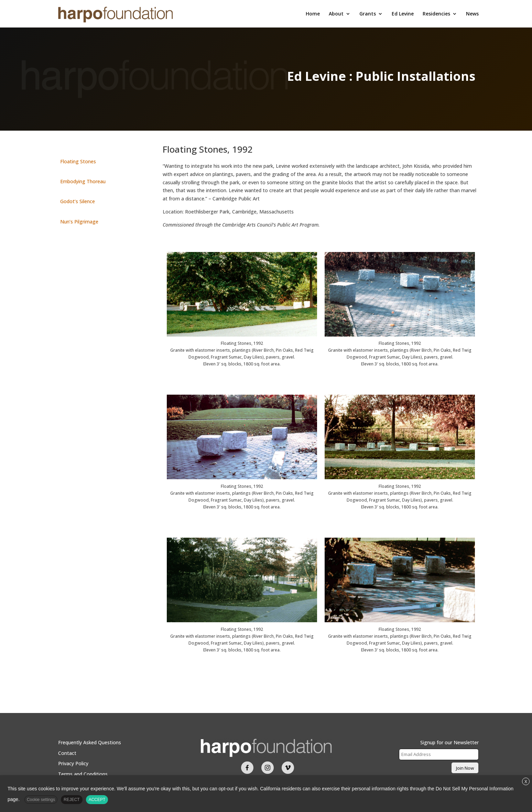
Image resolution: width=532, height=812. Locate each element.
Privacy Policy (73, 763)
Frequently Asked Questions (90, 742)
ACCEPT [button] (97, 800)
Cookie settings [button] (41, 800)
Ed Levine (403, 14)
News (472, 14)
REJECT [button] (72, 800)
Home (313, 14)
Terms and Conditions (83, 774)
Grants (368, 14)
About (336, 14)
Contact (67, 753)
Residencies (436, 14)
